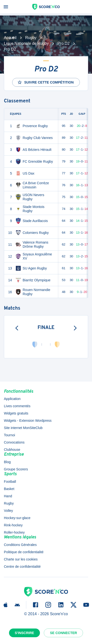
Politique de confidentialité (24, 552)
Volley (8, 511)
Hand (8, 496)
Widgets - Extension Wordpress (28, 421)
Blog (7, 462)
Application (12, 399)
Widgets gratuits (16, 413)
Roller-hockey (14, 532)
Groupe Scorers (16, 469)
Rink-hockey (13, 525)
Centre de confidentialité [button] (22, 567)
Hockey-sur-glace (17, 518)
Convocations (14, 442)
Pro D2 (64, 43)
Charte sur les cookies (21, 559)
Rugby (31, 38)
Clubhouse (12, 450)
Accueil (10, 38)
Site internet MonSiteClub (23, 428)
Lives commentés (17, 406)
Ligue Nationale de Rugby (26, 43)
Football (10, 482)
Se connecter (63, 633)
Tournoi (9, 435)
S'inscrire (25, 633)
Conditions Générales (20, 545)
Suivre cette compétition (45, 82)
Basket (9, 489)
